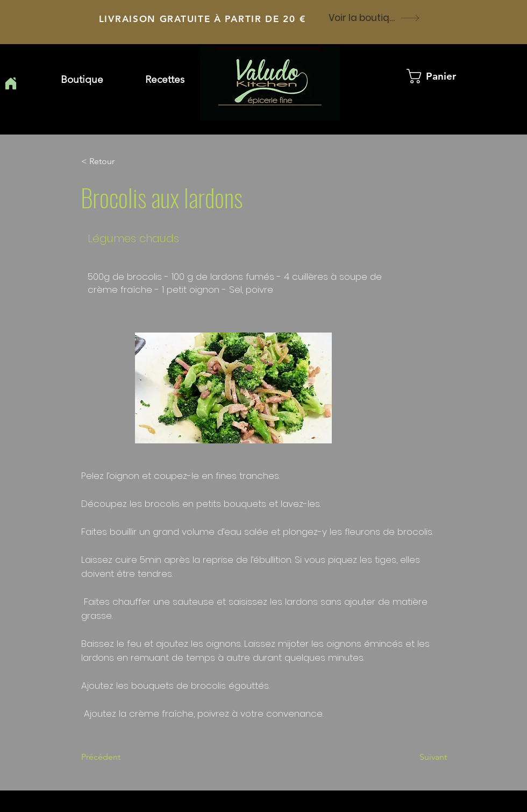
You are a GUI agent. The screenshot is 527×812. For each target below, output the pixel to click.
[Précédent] (117, 757)
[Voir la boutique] (374, 18)
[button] (165, 80)
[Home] (10, 83)
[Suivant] (420, 757)
